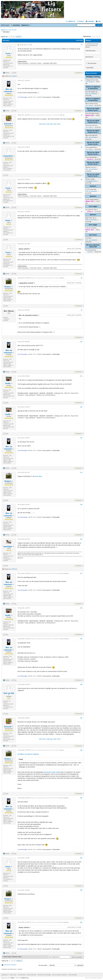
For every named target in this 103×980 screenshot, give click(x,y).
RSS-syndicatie (73, 975)
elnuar (8, 220)
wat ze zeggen (93, 206)
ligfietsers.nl (4, 30)
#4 (82, 147)
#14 (81, 472)
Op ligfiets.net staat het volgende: (28, 754)
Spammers (93, 186)
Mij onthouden (91, 63)
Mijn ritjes (50, 124)
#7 (82, 244)
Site (10, 30)
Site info (14, 30)
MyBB (12, 978)
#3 (82, 115)
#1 (82, 45)
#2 (82, 80)
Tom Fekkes (89, 105)
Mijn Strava (57, 124)
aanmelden (96, 44)
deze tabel (38, 476)
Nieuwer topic (17, 957)
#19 (81, 639)
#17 (81, 573)
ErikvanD (8, 124)
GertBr (8, 383)
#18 (81, 608)
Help (99, 21)
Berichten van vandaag (44, 975)
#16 (81, 539)
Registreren (25, 25)
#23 (81, 798)
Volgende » (19, 37)
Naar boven (13, 975)
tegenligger (8, 546)
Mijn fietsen (43, 124)
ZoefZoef (90, 252)
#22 (81, 750)
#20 (81, 684)
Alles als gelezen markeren (60, 975)
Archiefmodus (22, 975)
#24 (81, 858)
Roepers (8, 287)
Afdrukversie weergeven (10, 965)
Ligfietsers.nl (5, 975)
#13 (81, 438)
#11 (81, 376)
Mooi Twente (93, 235)
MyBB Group (25, 978)
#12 (81, 407)
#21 (81, 718)
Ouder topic (7, 957)
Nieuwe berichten (32, 975)
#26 (81, 922)
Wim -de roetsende (64, 573)
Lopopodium (8, 156)
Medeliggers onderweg (93, 77)
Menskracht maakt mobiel (52, 772)
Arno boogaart (90, 82)
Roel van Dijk (9, 693)
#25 (81, 890)
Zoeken (81, 21)
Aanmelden (16, 25)
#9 (82, 310)
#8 (82, 278)
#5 (82, 179)
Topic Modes (79, 40)
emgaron (14, 76)
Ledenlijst (91, 21)
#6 (82, 212)
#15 (81, 505)
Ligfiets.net (71, 21)
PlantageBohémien (91, 181)
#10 (81, 342)
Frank (8, 54)
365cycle (14, 569)
